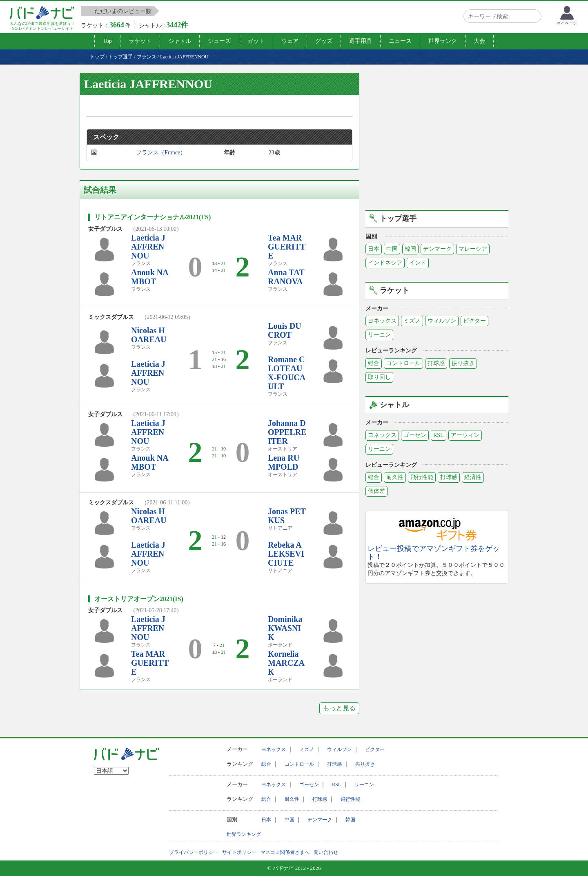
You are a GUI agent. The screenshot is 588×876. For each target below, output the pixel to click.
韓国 (410, 249)
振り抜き (463, 363)
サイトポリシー (239, 852)
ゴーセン (415, 435)
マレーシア (473, 249)
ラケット (140, 41)
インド (418, 263)
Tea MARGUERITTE (287, 247)
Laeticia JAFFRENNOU (148, 247)
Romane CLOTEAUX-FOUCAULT (287, 373)
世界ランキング (244, 834)
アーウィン (465, 435)
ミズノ (412, 321)
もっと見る (339, 708)
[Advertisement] (437, 140)
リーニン (379, 335)
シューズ (219, 41)
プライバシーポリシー (194, 852)
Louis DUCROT (285, 330)
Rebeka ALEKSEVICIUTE (286, 554)
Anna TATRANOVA (286, 277)
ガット (256, 41)
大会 (479, 41)
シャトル (180, 41)
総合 (374, 363)
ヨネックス (382, 321)
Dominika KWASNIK (285, 628)
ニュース (400, 41)
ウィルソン (442, 321)
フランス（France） (161, 153)
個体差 (376, 491)
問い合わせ (326, 852)
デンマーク (437, 249)
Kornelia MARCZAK (286, 663)
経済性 (473, 477)
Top (107, 41)
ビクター (474, 321)
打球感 (436, 363)
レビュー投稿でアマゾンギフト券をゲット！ (434, 553)
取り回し (379, 377)
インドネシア (385, 263)
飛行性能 (422, 477)
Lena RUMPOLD (284, 462)
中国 (392, 249)
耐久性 (395, 477)
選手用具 (361, 41)
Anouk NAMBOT (150, 277)
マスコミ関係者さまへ (285, 852)
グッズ (324, 41)
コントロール (403, 363)
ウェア (290, 41)
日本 (374, 249)
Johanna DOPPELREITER (287, 432)
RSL (439, 435)
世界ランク (443, 41)
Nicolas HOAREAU (149, 335)
